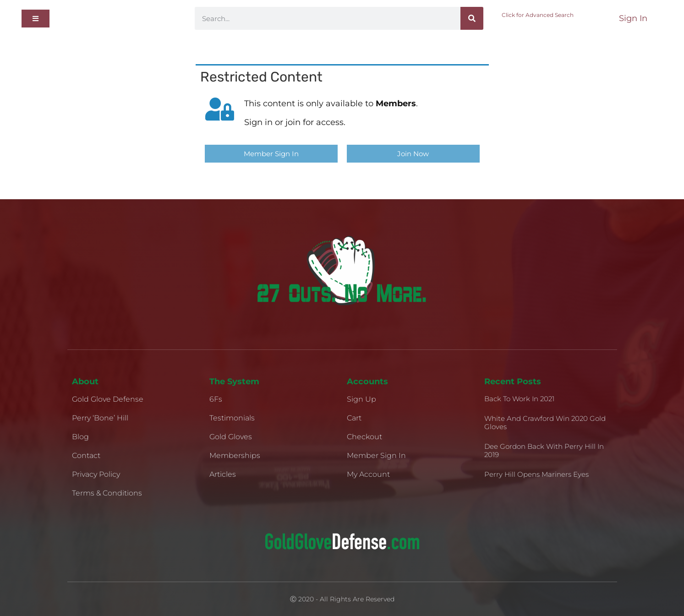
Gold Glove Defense (108, 399)
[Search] (472, 18)
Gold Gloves (231, 437)
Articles (223, 474)
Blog (80, 437)
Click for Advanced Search (538, 15)
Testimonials (232, 418)
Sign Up (361, 399)
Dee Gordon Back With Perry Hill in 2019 (544, 450)
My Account (368, 474)
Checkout (364, 437)
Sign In (633, 18)
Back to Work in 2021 (519, 399)
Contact (86, 455)
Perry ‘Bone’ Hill (100, 418)
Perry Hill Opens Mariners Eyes (536, 474)
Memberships (235, 455)
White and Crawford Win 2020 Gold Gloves (545, 422)
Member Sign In (376, 455)
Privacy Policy (96, 474)
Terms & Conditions (107, 493)
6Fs (216, 399)
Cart (354, 418)
